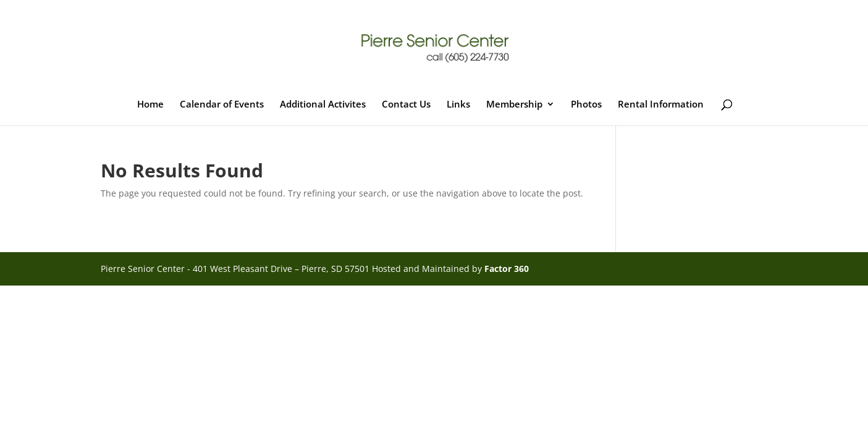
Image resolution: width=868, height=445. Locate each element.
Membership (514, 105)
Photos (586, 105)
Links (458, 105)
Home (150, 105)
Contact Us (406, 105)
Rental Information (661, 105)
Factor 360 (507, 269)
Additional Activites (323, 105)
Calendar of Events (222, 105)
